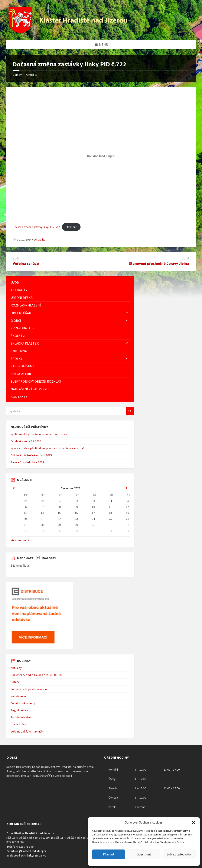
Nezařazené (18, 696)
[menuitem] (70, 283)
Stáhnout (71, 227)
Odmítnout (144, 854)
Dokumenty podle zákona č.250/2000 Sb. (36, 675)
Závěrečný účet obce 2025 (27, 462)
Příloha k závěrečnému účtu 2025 (31, 455)
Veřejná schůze (26, 263)
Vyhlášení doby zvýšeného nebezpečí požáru (39, 434)
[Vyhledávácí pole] (60, 411)
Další (185, 259)
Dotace (15, 682)
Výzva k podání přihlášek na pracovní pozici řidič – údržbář (47, 448)
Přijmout (109, 854)
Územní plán (18, 724)
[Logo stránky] (68, 32)
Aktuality (32, 75)
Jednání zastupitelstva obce (29, 689)
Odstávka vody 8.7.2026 (26, 441)
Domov (17, 75)
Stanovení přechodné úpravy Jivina (159, 263)
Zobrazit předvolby (179, 854)
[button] (193, 822)
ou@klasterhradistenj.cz (31, 851)
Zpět (16, 259)
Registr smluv (19, 710)
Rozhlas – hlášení (21, 717)
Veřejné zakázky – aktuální (27, 731)
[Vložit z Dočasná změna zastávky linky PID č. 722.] (101, 156)
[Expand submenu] (127, 313)
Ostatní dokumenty (23, 703)
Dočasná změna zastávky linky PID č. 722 (36, 227)
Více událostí (20, 540)
